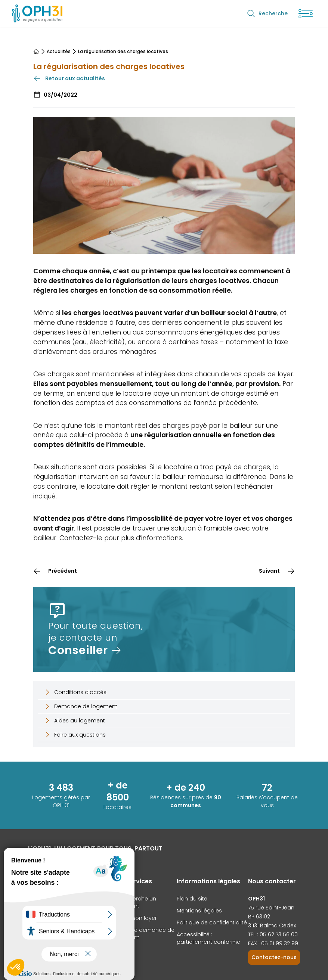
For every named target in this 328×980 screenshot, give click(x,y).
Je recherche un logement (135, 902)
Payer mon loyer (135, 918)
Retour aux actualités (69, 78)
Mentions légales (199, 911)
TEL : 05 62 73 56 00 (273, 934)
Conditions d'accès (75, 692)
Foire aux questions (75, 735)
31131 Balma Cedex (272, 925)
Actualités (59, 52)
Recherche (267, 13)
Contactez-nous (274, 957)
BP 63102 (259, 917)
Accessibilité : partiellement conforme (208, 938)
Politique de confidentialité (212, 923)
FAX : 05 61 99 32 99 (273, 943)
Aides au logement (74, 721)
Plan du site (192, 899)
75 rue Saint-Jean (271, 908)
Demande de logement (81, 706)
